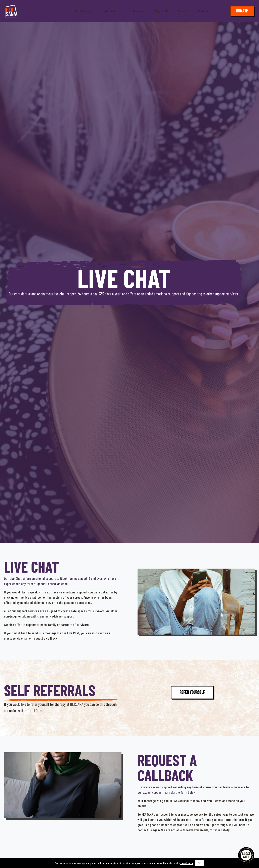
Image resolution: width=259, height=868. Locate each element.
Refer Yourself (192, 692)
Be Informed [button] (107, 11)
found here (187, 863)
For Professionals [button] (135, 11)
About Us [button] (183, 11)
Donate (242, 11)
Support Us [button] (162, 11)
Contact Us (205, 11)
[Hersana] (11, 11)
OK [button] (199, 863)
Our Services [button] (83, 11)
